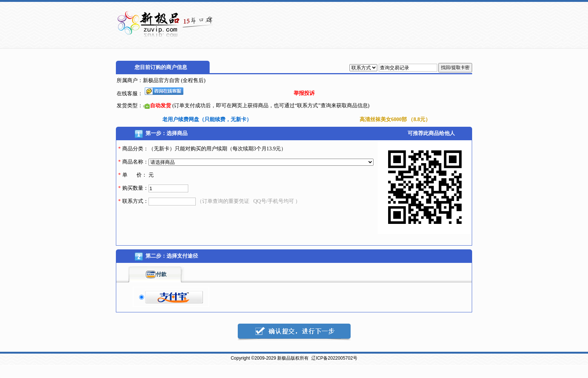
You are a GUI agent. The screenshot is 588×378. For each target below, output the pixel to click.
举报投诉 (304, 93)
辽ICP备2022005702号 (334, 358)
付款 (156, 274)
